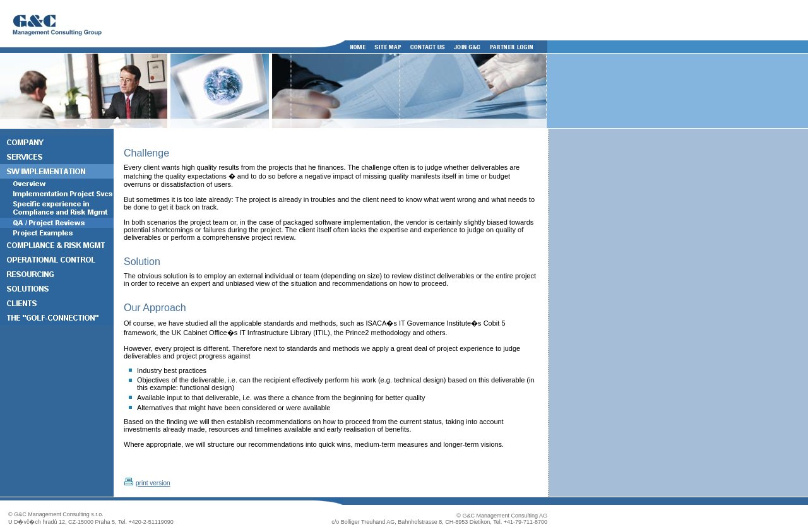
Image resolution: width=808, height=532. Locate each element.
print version (153, 483)
